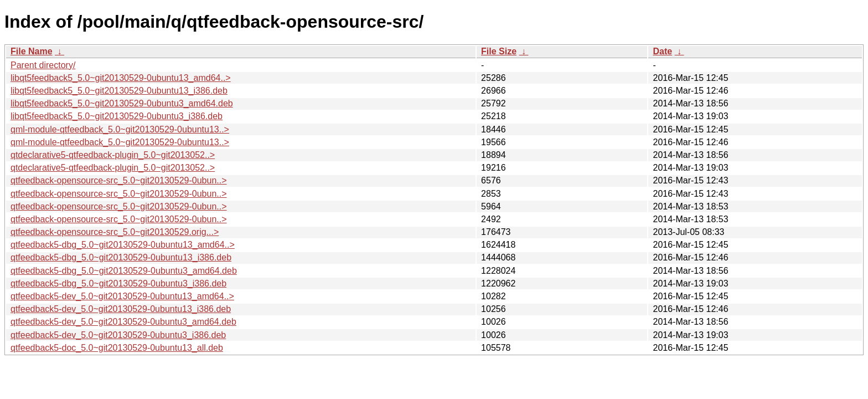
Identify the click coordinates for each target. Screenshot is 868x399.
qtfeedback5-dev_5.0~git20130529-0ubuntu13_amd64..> (122, 296)
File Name (32, 51)
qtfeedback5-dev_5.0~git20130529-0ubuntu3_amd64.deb (123, 322)
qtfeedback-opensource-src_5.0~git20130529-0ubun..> (119, 180)
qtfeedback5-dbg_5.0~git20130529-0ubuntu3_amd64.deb (124, 271)
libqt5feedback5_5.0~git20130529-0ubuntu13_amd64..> (121, 78)
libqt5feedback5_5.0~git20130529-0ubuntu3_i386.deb (117, 116)
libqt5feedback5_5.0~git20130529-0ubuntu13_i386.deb (119, 91)
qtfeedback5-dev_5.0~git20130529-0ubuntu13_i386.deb (121, 309)
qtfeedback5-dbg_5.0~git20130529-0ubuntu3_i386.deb (118, 283)
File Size (499, 51)
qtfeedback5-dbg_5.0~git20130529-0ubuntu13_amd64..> (123, 245)
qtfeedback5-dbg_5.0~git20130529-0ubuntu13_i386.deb (121, 257)
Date (662, 51)
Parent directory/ (43, 65)
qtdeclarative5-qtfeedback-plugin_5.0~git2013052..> (113, 155)
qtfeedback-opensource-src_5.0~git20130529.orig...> (115, 232)
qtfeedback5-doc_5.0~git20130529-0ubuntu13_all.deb (117, 348)
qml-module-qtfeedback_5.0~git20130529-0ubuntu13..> (120, 129)
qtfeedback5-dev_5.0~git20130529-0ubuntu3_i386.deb (118, 335)
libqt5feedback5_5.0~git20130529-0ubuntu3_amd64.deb (122, 103)
